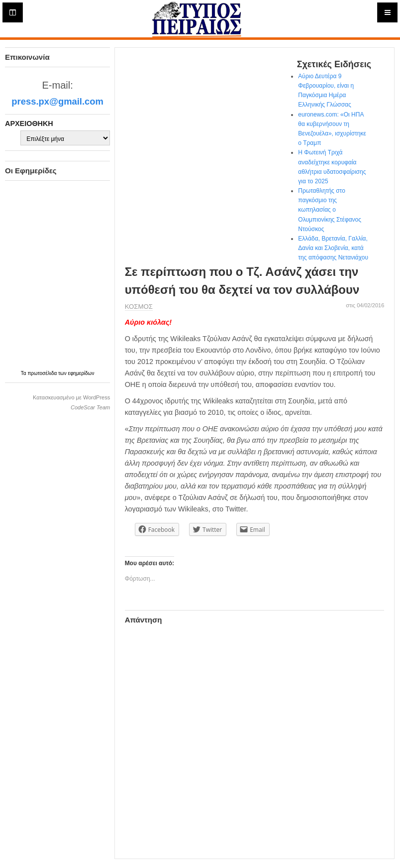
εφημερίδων (81, 373)
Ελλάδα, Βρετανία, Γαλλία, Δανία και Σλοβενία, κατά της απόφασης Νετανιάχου (333, 248)
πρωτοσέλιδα (43, 373)
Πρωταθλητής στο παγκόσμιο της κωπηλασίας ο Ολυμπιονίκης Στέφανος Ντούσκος (330, 210)
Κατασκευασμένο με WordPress (71, 397)
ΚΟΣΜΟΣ (139, 307)
